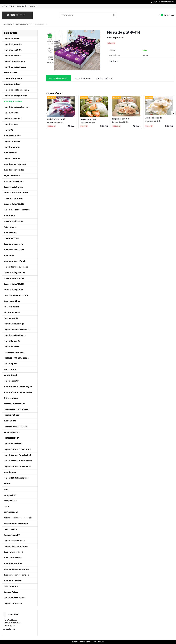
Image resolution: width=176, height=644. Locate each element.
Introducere (7, 24)
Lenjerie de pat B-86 (56, 119)
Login (155, 2)
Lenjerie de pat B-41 (88, 119)
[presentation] (47, 113)
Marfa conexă (104, 78)
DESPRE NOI (10, 6)
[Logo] (17, 15)
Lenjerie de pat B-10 (153, 118)
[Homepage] (2, 6)
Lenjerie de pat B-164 (121, 119)
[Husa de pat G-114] (73, 50)
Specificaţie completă (58, 78)
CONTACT (33, 6)
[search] (114, 16)
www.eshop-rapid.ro (95, 642)
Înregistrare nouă (168, 2)
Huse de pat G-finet (23, 24)
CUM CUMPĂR (22, 6)
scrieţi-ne (11, 629)
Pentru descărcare (82, 78)
